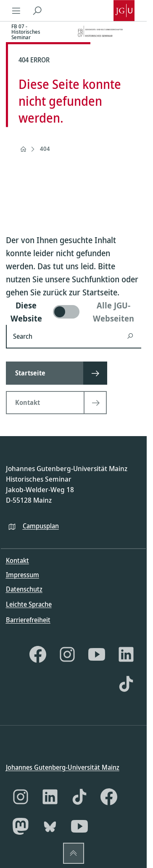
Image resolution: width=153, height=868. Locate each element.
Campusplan (41, 525)
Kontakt (17, 560)
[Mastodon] (21, 826)
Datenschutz (24, 589)
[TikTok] (126, 683)
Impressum (22, 575)
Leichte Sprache (29, 604)
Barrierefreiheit (28, 619)
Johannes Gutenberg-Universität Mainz (63, 767)
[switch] (74, 312)
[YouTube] (97, 654)
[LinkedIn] (126, 654)
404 (45, 149)
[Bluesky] (50, 826)
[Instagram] (67, 654)
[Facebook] (38, 654)
